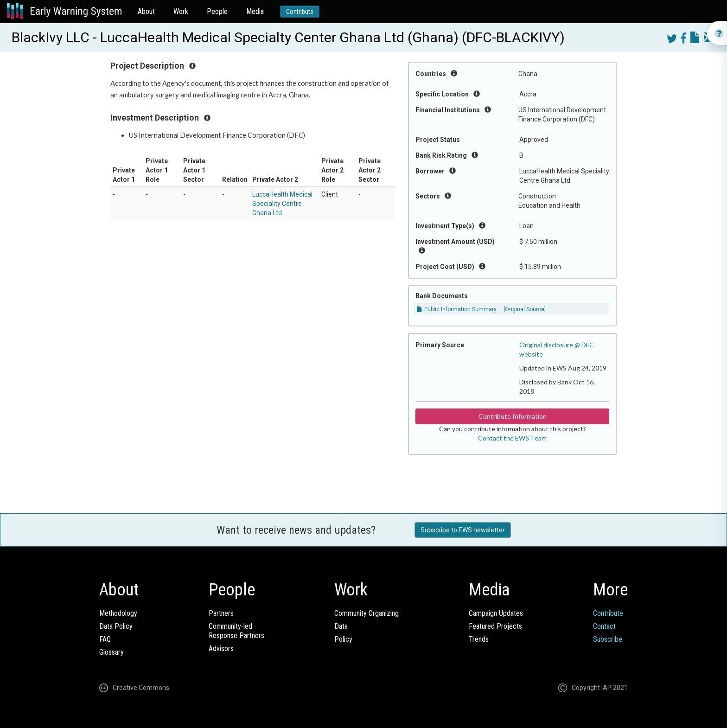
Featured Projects (495, 626)
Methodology (118, 613)
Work (181, 11)
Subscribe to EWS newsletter (463, 530)
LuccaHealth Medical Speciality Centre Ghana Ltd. (282, 204)
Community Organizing (367, 613)
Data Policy (116, 626)
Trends (479, 639)
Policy (343, 639)
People (217, 11)
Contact (604, 626)
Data (341, 626)
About (146, 11)
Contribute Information (513, 416)
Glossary (112, 652)
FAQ (105, 639)
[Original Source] (525, 309)
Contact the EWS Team (512, 438)
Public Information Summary (457, 309)
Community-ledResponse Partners (236, 631)
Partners (221, 613)
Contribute (300, 12)
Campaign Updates (496, 613)
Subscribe (608, 639)
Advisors (221, 648)
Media (255, 11)
